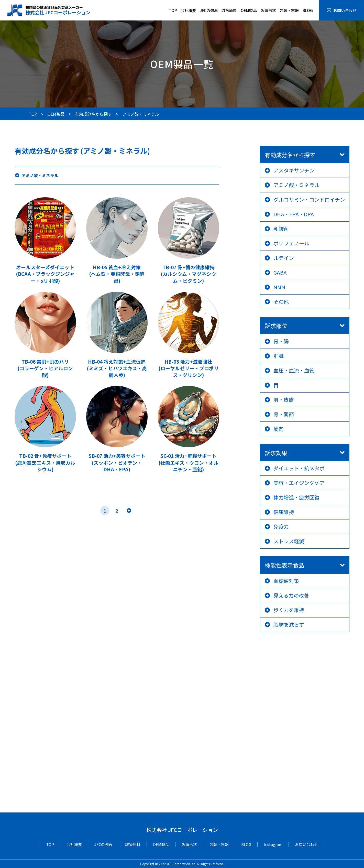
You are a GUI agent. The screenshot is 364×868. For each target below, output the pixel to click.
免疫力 (281, 527)
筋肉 (279, 429)
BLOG (308, 10)
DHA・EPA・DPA (294, 214)
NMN (279, 287)
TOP (173, 10)
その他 (281, 302)
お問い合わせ (345, 10)
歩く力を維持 (289, 610)
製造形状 (268, 10)
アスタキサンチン (294, 170)
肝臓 (279, 356)
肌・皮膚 (284, 400)
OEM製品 (249, 10)
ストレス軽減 (289, 541)
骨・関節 (284, 414)
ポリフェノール (291, 243)
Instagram (273, 844)
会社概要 (188, 10)
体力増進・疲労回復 (296, 497)
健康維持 (284, 512)
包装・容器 (289, 10)
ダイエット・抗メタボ (299, 468)
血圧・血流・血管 (294, 370)
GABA (280, 272)
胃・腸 (281, 341)
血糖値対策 (286, 581)
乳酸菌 (281, 229)
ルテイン (284, 258)
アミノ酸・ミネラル (296, 185)
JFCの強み (209, 10)
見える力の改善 (291, 595)
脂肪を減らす (289, 625)
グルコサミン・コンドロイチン (309, 199)
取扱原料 (229, 10)
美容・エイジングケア (299, 483)
